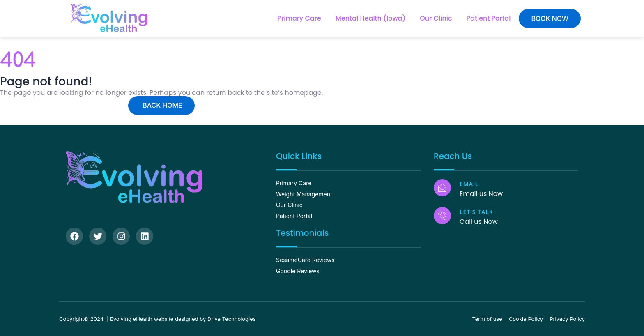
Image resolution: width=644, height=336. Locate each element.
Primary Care (299, 18)
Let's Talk (476, 212)
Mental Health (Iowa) (371, 18)
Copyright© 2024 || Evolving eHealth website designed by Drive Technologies (158, 319)
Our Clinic (436, 18)
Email (469, 184)
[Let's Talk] (442, 216)
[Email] (442, 188)
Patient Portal (489, 18)
